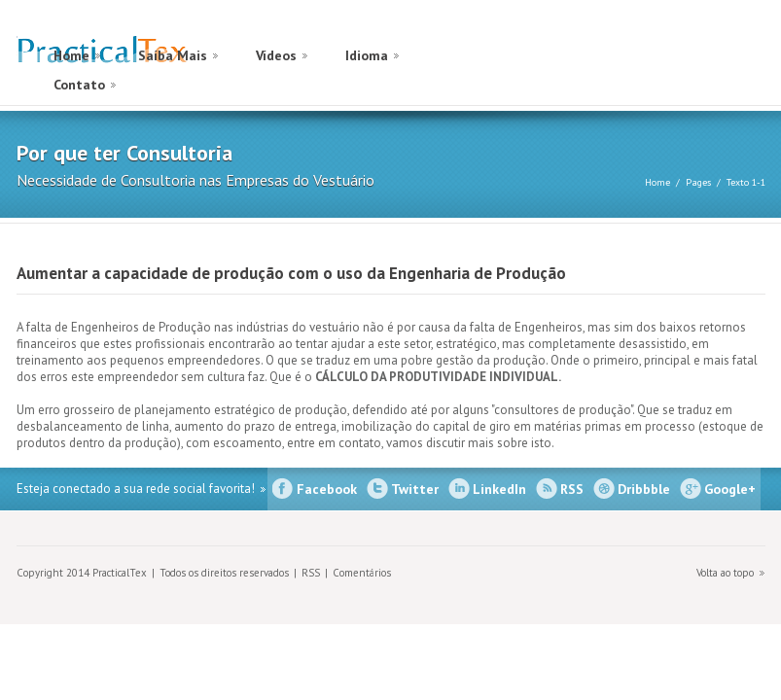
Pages (698, 182)
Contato (79, 85)
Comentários (362, 573)
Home (71, 55)
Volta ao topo (725, 573)
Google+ (730, 489)
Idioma (367, 55)
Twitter (415, 489)
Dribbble (644, 489)
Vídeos (276, 55)
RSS (572, 489)
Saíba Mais (173, 55)
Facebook (327, 489)
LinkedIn (499, 489)
